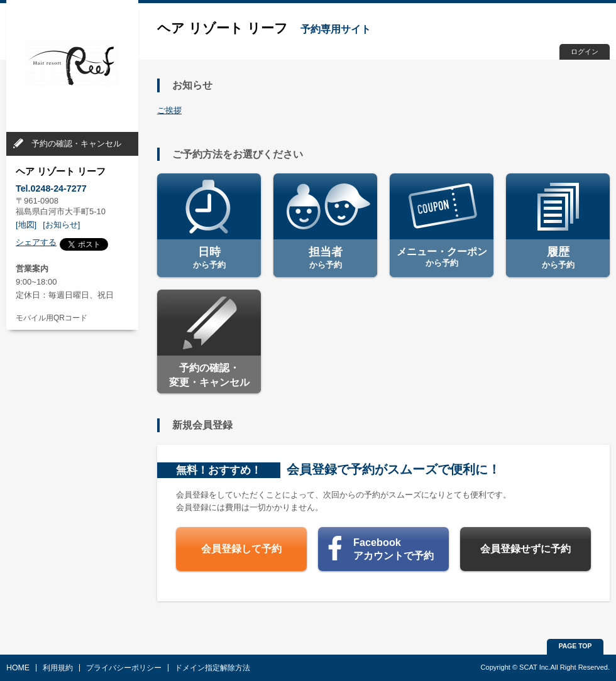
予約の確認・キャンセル (76, 144)
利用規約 (58, 668)
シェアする (36, 242)
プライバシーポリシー (124, 668)
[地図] (26, 225)
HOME (18, 668)
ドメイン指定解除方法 (212, 668)
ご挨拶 (169, 110)
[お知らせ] (61, 225)
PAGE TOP (575, 646)
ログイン (585, 52)
